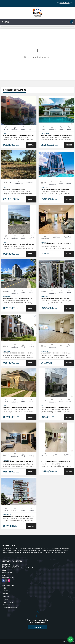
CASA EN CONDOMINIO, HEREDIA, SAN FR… (18, 135)
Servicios (6, 596)
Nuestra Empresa (9, 602)
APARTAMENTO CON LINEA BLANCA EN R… (18, 516)
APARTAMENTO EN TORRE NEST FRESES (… (56, 298)
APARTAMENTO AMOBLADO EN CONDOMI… (56, 244)
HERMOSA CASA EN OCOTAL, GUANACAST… (56, 135)
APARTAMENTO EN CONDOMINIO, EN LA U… (19, 298)
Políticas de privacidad (10, 608)
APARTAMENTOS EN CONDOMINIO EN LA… (56, 353)
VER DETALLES (19, 110)
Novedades (7, 599)
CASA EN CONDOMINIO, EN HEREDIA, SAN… (56, 462)
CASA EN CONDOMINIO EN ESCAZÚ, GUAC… (19, 244)
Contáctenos (7, 605)
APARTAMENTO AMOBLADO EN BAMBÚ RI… (19, 462)
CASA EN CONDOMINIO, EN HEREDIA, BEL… (56, 407)
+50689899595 (65, 3)
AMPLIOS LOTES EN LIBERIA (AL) (15, 189)
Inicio (5, 588)
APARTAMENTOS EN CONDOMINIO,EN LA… (18, 353)
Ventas (5, 591)
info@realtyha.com (8, 577)
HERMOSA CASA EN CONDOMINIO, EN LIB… (18, 407)
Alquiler (6, 594)
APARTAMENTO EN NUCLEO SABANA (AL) (55, 190)
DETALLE (31, 145)
